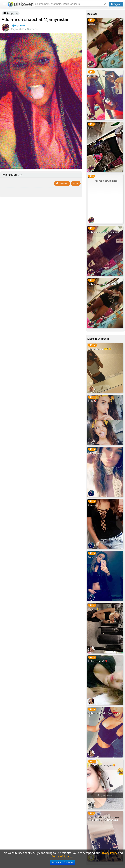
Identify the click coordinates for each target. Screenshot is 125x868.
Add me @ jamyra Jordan (106, 181)
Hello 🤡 (92, 401)
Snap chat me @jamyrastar (101, 76)
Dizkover (20, 4)
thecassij (92, 505)
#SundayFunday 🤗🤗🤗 (99, 349)
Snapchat (11, 13)
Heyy (90, 128)
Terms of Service (62, 856)
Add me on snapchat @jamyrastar (104, 232)
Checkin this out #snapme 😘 (102, 765)
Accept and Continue (62, 862)
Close (76, 183)
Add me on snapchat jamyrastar (103, 284)
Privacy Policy (109, 853)
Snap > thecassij (95, 557)
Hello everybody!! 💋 (98, 661)
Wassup (92, 24)
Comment (62, 183)
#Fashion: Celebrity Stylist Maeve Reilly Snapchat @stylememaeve (103, 819)
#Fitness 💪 (93, 609)
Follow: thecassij (96, 453)
